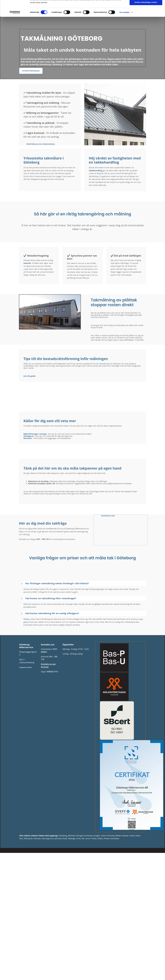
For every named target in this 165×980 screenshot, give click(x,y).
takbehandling (95, 171)
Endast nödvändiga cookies (146, 35)
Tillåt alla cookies (146, 22)
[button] (31, 71)
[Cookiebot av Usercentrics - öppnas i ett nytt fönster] (15, 45)
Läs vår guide (29, 376)
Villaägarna (29, 436)
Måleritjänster (46, 4)
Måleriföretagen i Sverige (35, 434)
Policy (74, 4)
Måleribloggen (102, 4)
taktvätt (27, 263)
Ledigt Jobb (86, 4)
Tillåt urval (146, 28)
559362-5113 (52, 672)
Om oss (62, 4)
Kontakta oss (120, 4)
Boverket (28, 438)
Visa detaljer (124, 45)
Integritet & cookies (25, 667)
